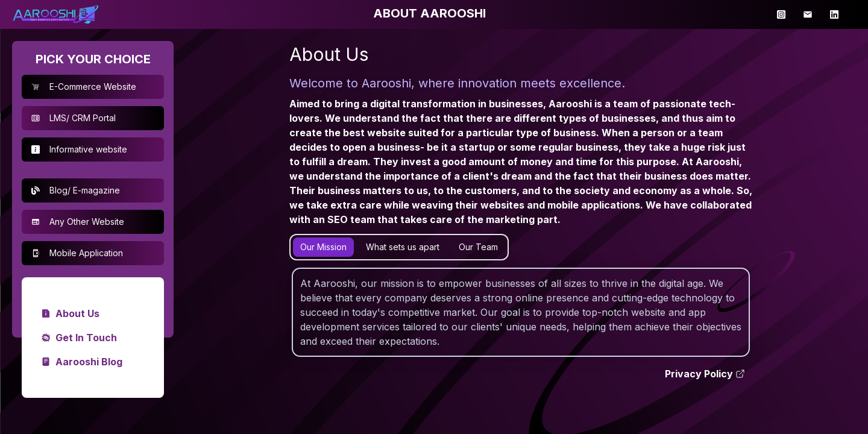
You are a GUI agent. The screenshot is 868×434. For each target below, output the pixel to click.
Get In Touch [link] (79, 338)
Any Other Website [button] (78, 222)
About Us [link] (70, 313)
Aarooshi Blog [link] (82, 362)
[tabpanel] (521, 312)
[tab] (323, 247)
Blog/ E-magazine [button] (76, 190)
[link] (55, 14)
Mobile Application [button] (77, 253)
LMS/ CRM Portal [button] (74, 118)
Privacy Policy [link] (705, 374)
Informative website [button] (79, 149)
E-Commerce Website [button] (84, 86)
